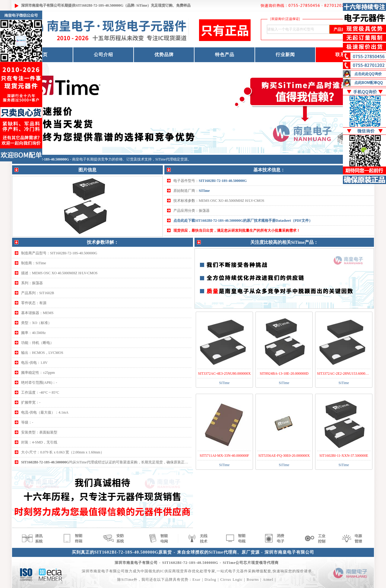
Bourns (253, 580)
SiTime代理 (164, 159)
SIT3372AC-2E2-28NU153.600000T (344, 373)
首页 (43, 55)
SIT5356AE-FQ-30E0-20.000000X (284, 456)
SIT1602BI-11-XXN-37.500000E (344, 456)
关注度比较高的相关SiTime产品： (284, 242)
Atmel (268, 580)
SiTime (204, 191)
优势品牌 (164, 55)
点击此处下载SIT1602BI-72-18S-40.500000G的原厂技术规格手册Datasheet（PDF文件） (243, 221)
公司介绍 (103, 55)
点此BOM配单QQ (369, 83)
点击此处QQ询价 (368, 74)
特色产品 (225, 55)
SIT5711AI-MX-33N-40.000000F (224, 456)
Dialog (210, 580)
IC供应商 (168, 571)
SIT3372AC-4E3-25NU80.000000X (225, 373)
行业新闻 (285, 55)
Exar (196, 580)
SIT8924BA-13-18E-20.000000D (284, 373)
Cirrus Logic (231, 580)
